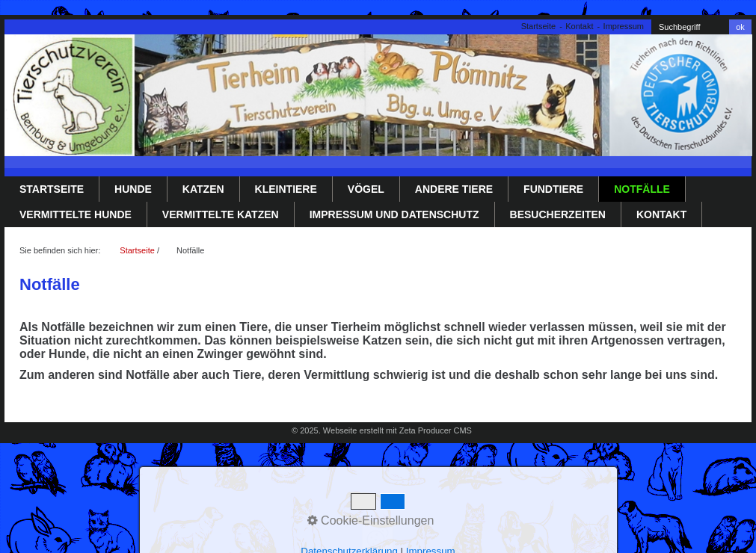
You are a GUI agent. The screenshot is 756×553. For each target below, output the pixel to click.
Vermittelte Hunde (76, 214)
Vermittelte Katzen (221, 214)
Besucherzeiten (558, 214)
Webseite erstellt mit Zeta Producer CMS (397, 430)
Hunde (133, 189)
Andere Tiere (454, 189)
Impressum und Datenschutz (394, 214)
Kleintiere (286, 189)
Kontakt (579, 26)
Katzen (203, 189)
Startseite (538, 26)
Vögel (366, 189)
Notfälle (642, 189)
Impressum (624, 26)
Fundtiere (553, 189)
